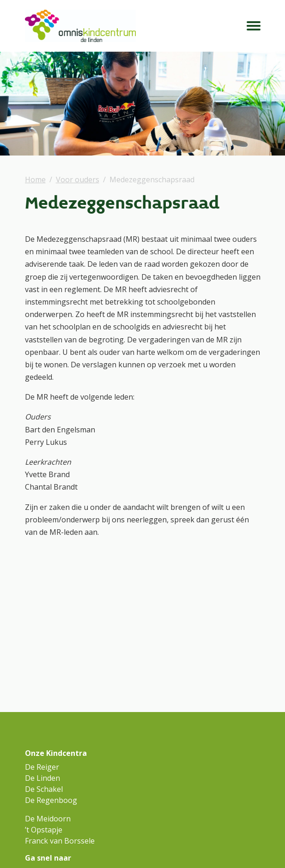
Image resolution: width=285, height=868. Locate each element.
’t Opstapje (44, 830)
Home (35, 180)
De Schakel (44, 789)
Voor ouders (78, 180)
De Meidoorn (48, 819)
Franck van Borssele (60, 841)
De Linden (42, 778)
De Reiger (42, 767)
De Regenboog (51, 800)
